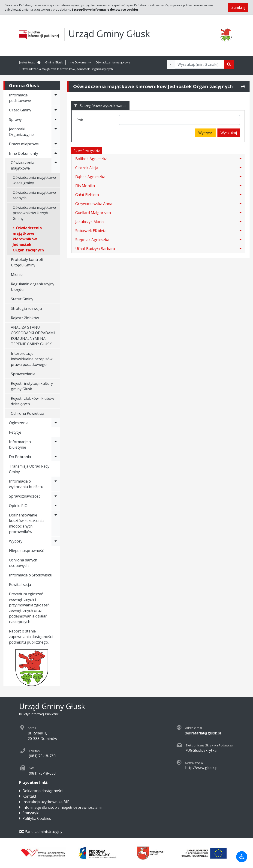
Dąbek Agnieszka (90, 177)
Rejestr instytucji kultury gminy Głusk (32, 386)
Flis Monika (85, 186)
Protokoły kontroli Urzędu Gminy (27, 262)
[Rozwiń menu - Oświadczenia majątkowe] (56, 165)
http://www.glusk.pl (202, 768)
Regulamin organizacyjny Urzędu (33, 287)
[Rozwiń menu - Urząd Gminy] (56, 110)
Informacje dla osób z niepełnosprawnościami (62, 807)
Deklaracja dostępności (42, 791)
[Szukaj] (229, 64)
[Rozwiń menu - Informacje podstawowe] (56, 98)
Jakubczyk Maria (89, 222)
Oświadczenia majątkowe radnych (34, 195)
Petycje (15, 432)
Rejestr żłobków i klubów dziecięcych (32, 401)
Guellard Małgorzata (93, 213)
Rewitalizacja (20, 585)
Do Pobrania (20, 457)
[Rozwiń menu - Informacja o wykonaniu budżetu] (56, 484)
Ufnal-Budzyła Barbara (95, 249)
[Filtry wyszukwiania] (171, 64)
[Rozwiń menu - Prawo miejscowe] (56, 144)
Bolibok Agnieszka (91, 159)
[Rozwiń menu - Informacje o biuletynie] (56, 444)
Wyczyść (205, 133)
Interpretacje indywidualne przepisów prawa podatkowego (32, 359)
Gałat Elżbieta (87, 195)
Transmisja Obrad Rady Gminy (29, 469)
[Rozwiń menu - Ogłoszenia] (56, 423)
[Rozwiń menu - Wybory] (56, 541)
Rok (80, 120)
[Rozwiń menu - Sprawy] (56, 119)
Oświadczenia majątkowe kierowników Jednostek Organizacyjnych (67, 69)
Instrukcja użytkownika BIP (46, 802)
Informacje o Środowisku (31, 575)
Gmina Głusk (54, 62)
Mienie (17, 274)
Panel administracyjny (41, 832)
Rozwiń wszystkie (87, 151)
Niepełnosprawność (26, 551)
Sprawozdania (23, 374)
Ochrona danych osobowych (23, 563)
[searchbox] (122, 121)
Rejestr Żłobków (25, 318)
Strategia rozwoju (26, 308)
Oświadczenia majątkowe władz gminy (34, 180)
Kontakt (29, 796)
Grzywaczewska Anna (94, 204)
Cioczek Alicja (87, 168)
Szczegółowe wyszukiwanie (100, 106)
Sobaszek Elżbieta (91, 231)
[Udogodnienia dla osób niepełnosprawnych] (242, 857)
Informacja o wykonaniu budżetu (26, 484)
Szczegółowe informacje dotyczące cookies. (105, 9)
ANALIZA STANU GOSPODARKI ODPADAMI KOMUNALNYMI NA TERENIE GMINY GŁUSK (33, 336)
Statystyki (31, 813)
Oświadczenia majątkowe (113, 62)
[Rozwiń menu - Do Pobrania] (56, 457)
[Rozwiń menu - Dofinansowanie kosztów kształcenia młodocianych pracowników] (56, 523)
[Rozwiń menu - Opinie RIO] (56, 506)
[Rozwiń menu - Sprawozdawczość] (56, 496)
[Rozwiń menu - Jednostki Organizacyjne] (56, 132)
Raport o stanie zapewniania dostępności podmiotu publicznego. (31, 637)
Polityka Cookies (37, 818)
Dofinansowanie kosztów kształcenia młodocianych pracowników (26, 523)
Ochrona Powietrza (27, 413)
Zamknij (238, 7)
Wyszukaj (229, 133)
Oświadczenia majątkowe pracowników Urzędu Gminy (34, 213)
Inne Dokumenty (79, 62)
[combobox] (180, 120)
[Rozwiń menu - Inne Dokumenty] (56, 153)
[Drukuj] (243, 87)
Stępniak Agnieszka (92, 240)
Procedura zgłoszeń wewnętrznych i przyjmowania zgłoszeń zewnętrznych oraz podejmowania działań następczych (29, 608)
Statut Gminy (22, 299)
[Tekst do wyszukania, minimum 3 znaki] (199, 64)
